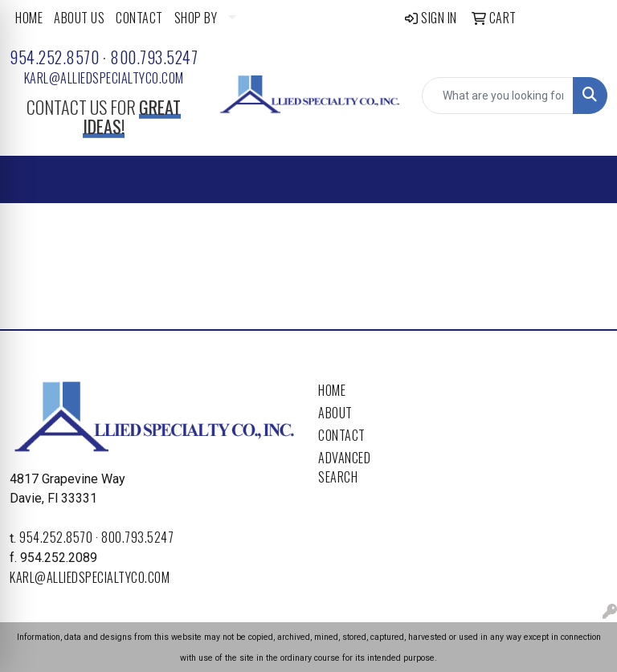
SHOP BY (196, 18)
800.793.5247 (154, 57)
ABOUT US (79, 18)
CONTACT (139, 18)
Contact (342, 435)
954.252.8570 (54, 57)
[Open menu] (585, 180)
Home (332, 390)
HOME (29, 18)
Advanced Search (344, 467)
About (335, 413)
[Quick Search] (498, 96)
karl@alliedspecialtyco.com (104, 78)
